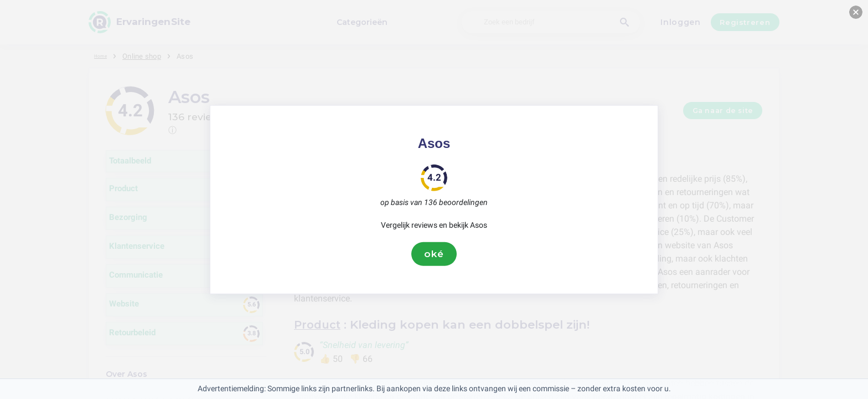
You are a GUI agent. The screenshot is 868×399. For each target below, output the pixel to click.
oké (434, 254)
